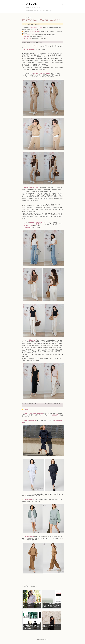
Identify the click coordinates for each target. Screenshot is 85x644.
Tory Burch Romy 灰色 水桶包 (38, 222)
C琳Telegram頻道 (34, 31)
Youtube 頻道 (28, 39)
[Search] (62, 4)
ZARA (28, 75)
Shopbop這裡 (28, 228)
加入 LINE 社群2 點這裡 (36, 28)
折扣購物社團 (29, 35)
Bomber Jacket (28, 500)
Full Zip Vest (28, 494)
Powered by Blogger (42, 640)
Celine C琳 (32, 4)
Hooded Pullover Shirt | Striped (33, 413)
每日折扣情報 (29, 577)
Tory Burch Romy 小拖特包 (31, 224)
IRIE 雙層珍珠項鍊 (31, 340)
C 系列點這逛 (27, 410)
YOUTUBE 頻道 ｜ (45, 10)
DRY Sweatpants (29, 50)
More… (51, 10)
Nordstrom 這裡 (28, 226)
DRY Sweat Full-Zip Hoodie (32, 46)
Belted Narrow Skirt (30, 420)
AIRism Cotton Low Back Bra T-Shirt (35, 204)
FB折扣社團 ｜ (30, 10)
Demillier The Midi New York (42, 73)
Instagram (27, 37)
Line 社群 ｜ (37, 10)
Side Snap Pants (29, 536)
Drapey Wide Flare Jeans (31, 188)
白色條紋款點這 (54, 415)
